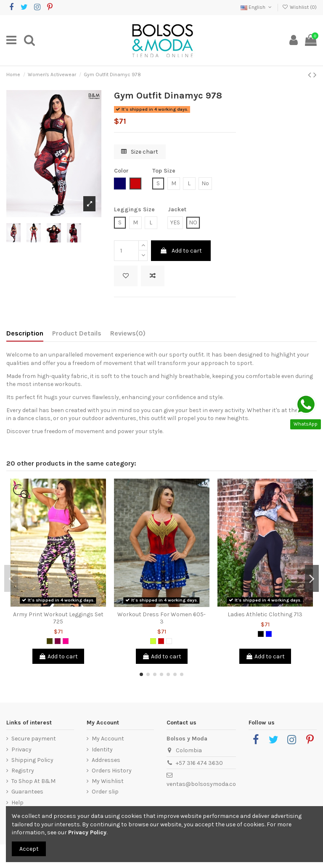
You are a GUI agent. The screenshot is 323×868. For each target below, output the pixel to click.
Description (25, 333)
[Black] (261, 634)
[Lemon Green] (153, 641)
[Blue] (269, 634)
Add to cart (181, 251)
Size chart (140, 152)
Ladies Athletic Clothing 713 (265, 614)
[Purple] (58, 641)
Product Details (77, 333)
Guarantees (27, 792)
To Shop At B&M (33, 781)
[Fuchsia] (66, 641)
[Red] (161, 641)
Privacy (21, 750)
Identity (102, 750)
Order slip (105, 792)
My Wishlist (108, 781)
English (257, 7)
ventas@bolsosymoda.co (201, 784)
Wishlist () (299, 7)
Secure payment (34, 739)
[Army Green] (50, 641)
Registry (23, 771)
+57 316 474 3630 (199, 763)
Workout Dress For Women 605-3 (161, 618)
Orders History (112, 771)
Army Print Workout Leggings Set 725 (58, 618)
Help (17, 803)
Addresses (106, 760)
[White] (169, 641)
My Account (108, 739)
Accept (29, 849)
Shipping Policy (32, 760)
